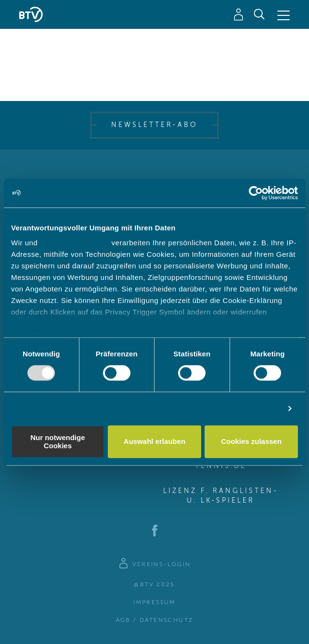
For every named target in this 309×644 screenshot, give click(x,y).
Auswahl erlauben (154, 442)
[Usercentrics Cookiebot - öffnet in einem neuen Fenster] (256, 193)
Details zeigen (255, 409)
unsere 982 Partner (75, 243)
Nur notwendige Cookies (58, 442)
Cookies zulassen (251, 442)
